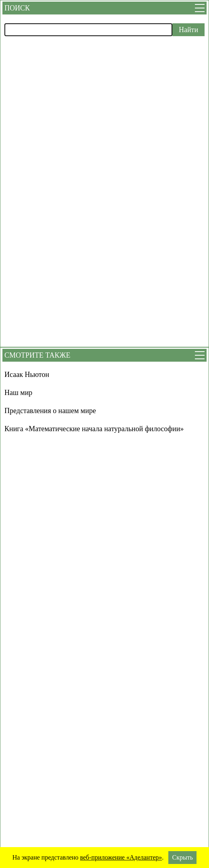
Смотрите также (37, 355)
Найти (188, 30)
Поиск (17, 8)
